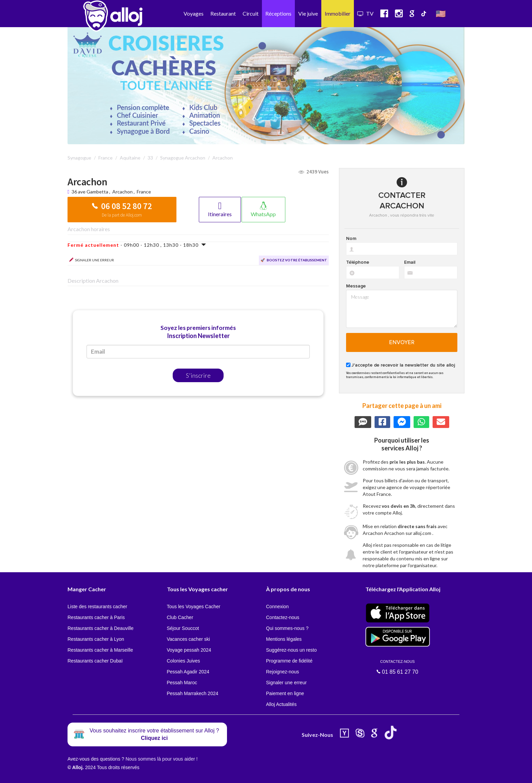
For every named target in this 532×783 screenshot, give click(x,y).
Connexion (277, 607)
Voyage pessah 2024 (189, 650)
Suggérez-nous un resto (291, 650)
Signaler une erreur (286, 683)
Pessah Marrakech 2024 (193, 693)
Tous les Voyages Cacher (194, 607)
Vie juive (308, 13)
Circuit (251, 13)
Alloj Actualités (281, 704)
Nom (351, 239)
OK (149, 773)
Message (356, 286)
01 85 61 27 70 (398, 667)
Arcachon (122, 192)
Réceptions (278, 13)
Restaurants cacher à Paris (96, 617)
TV (365, 13)
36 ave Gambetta (90, 192)
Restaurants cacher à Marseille (100, 650)
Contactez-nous (283, 617)
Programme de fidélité (289, 661)
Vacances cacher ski (188, 639)
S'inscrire (198, 375)
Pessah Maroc (182, 683)
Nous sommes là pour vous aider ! (161, 759)
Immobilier (338, 13)
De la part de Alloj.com (122, 215)
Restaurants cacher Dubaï (95, 661)
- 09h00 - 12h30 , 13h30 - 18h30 (137, 245)
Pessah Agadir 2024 (188, 672)
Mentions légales (284, 639)
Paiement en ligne (285, 693)
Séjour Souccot (183, 628)
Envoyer (402, 342)
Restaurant (223, 13)
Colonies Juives (184, 661)
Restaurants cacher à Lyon (96, 639)
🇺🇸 (441, 13)
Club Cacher (180, 617)
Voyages (194, 13)
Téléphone (358, 262)
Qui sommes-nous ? (287, 628)
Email (410, 262)
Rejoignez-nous (282, 672)
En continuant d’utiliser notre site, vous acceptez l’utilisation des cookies (73, 773)
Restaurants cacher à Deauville (101, 628)
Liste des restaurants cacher (97, 607)
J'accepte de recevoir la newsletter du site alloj (403, 365)
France (144, 192)
